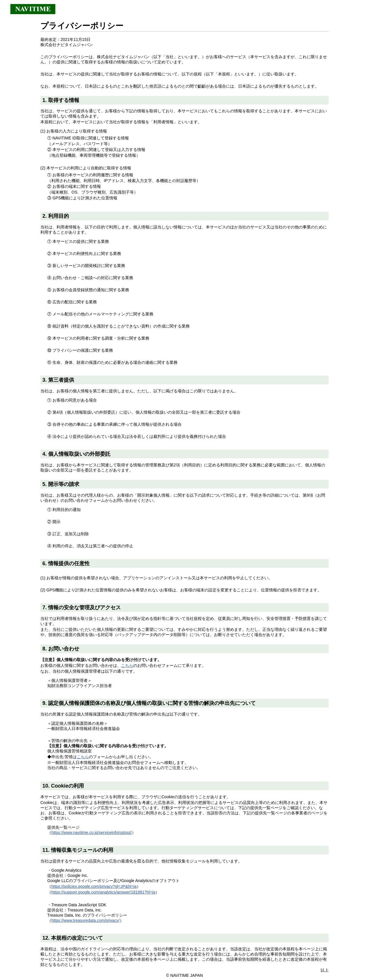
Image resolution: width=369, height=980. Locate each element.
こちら (127, 665)
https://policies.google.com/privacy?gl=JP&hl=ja (94, 886)
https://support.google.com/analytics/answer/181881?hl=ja (103, 892)
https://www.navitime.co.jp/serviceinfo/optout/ (92, 833)
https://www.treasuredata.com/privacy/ (85, 920)
